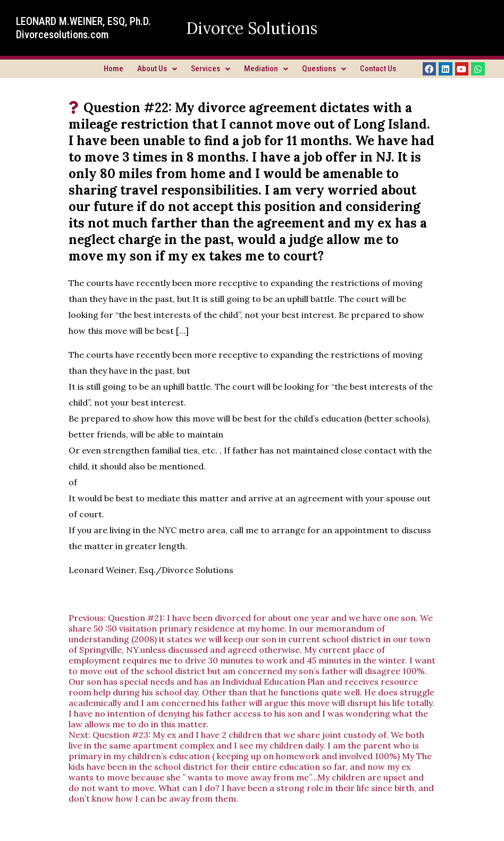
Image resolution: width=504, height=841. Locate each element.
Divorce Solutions (252, 28)
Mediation (266, 69)
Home (114, 69)
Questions (324, 69)
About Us (157, 69)
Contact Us (378, 69)
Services (211, 69)
